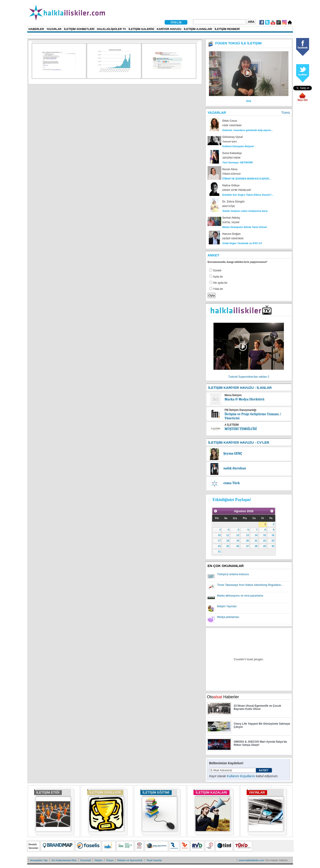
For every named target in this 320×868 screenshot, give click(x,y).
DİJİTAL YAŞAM (231, 222)
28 (256, 546)
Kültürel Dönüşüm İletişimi (238, 146)
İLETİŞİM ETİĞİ (48, 792)
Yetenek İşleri (230, 142)
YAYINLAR (257, 792)
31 (219, 552)
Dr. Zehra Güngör (234, 202)
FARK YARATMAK (232, 125)
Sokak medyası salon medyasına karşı (245, 211)
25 (228, 546)
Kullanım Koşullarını (241, 776)
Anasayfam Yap (39, 860)
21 (256, 541)
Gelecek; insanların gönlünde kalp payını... (248, 130)
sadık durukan (235, 468)
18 (228, 541)
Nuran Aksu (230, 169)
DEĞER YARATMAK (233, 239)
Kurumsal (86, 860)
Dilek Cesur (230, 121)
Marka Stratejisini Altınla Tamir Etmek (245, 227)
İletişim (99, 860)
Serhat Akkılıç (231, 218)
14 (256, 535)
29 (265, 546)
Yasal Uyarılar (154, 860)
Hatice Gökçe (231, 185)
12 (238, 535)
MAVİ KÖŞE (229, 206)
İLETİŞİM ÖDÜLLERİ (105, 792)
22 (265, 541)
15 (265, 535)
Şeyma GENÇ (233, 453)
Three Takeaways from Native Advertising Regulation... (250, 585)
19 (238, 541)
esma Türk (232, 483)
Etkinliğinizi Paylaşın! (232, 500)
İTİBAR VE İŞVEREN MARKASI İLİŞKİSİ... (247, 179)
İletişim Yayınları (227, 606)
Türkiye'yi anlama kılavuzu (233, 574)
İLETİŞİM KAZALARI (211, 792)
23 (273, 541)
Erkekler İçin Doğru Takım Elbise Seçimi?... (248, 195)
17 (219, 541)
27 (248, 546)
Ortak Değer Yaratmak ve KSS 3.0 (242, 243)
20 (248, 541)
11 (228, 535)
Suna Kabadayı (232, 153)
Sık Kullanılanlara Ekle (64, 860)
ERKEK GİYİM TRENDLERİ (237, 190)
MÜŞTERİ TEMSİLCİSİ (241, 429)
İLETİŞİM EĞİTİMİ (156, 792)
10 (219, 535)
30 (273, 546)
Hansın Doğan (232, 234)
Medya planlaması (228, 617)
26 (238, 546)
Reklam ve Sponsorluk (130, 860)
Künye (110, 860)
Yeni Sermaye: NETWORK (238, 162)
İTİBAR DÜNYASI (231, 174)
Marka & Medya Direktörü (245, 399)
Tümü (285, 113)
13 (248, 535)
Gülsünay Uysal (233, 137)
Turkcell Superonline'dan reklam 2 (249, 377)
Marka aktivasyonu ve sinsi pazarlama (240, 596)
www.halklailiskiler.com (252, 860)
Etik (249, 101)
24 (219, 546)
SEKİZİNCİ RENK (232, 158)
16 (273, 535)
